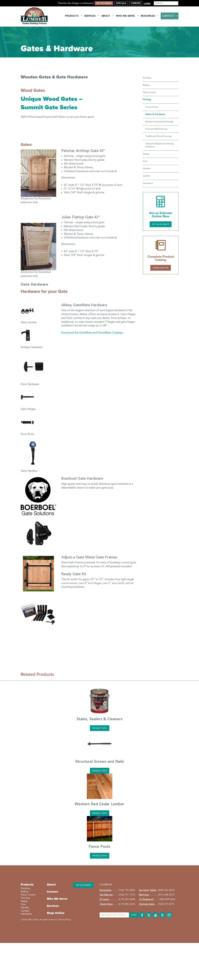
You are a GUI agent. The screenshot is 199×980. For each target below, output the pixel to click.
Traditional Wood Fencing (158, 136)
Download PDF (161, 268)
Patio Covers (149, 92)
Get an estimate (83, 885)
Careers (136, 3)
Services (92, 16)
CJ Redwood (146, 899)
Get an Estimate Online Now (161, 215)
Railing (146, 85)
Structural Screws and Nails (100, 762)
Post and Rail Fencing (156, 129)
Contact (170, 16)
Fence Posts (152, 107)
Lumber (147, 176)
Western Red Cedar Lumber (99, 804)
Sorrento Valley (148, 890)
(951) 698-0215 (166, 895)
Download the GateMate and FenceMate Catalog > (93, 333)
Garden (147, 169)
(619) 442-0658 (127, 899)
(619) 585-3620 (127, 904)
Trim (145, 161)
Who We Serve (127, 16)
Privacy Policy (65, 920)
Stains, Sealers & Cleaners (100, 719)
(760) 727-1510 (127, 895)
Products (74, 16)
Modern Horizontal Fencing (159, 122)
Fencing (25, 898)
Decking (147, 78)
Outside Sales (147, 904)
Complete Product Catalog (161, 258)
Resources (150, 16)
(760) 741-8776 (166, 904)
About (108, 16)
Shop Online (56, 913)
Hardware (148, 183)
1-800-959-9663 (167, 899)
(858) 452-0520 (166, 890)
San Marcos (106, 895)
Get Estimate (104, 3)
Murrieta (144, 895)
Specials (121, 3)
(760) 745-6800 (127, 890)
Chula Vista (106, 904)
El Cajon (104, 899)
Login (147, 4)
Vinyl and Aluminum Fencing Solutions (159, 145)
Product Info (100, 728)
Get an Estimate (161, 224)
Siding (146, 154)
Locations (106, 884)
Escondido (106, 890)
